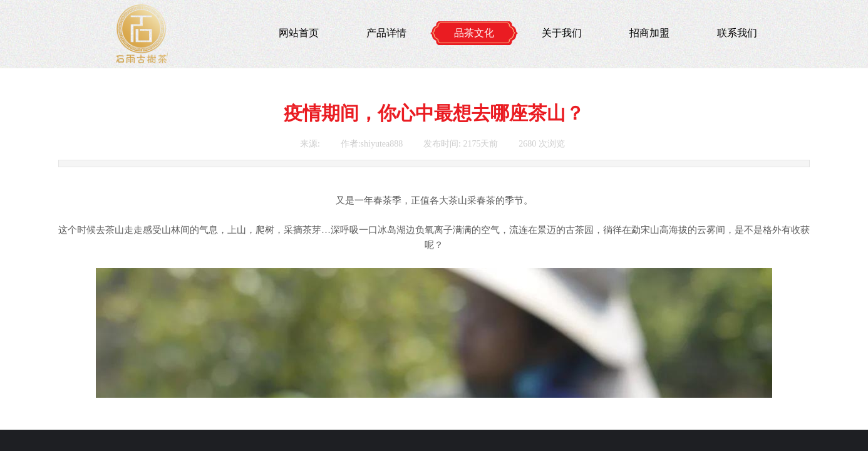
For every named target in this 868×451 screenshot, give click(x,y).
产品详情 (386, 33)
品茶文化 (474, 33)
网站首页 (299, 33)
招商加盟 (649, 33)
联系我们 (737, 33)
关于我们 (562, 33)
